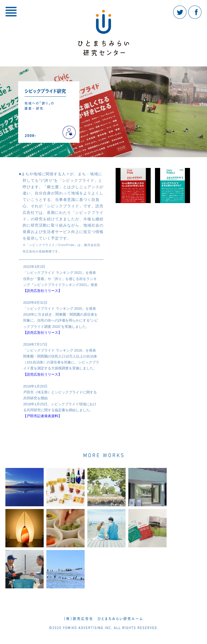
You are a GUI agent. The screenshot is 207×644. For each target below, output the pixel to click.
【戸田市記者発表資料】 (42, 416)
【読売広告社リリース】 (42, 291)
